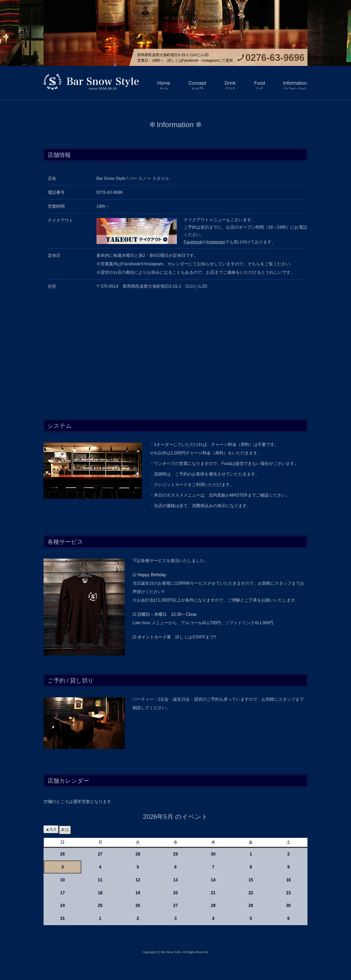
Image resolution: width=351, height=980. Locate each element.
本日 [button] (65, 830)
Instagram (216, 242)
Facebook (193, 242)
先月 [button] (53, 829)
